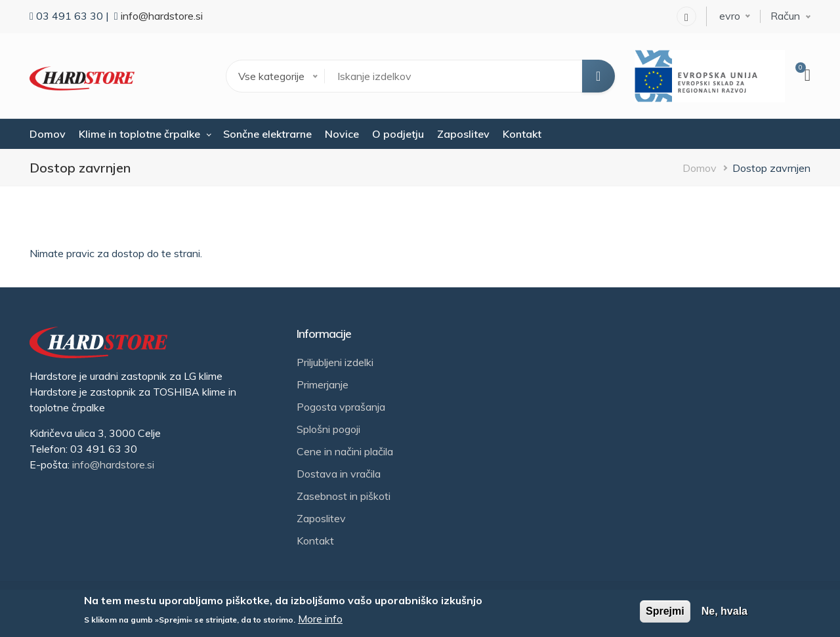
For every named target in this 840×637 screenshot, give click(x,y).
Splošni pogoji (328, 429)
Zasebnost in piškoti (344, 496)
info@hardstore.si (162, 16)
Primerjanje (323, 384)
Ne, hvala (724, 611)
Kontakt (522, 134)
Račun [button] (785, 16)
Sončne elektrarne (267, 134)
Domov (48, 134)
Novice (342, 134)
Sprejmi (665, 611)
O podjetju (398, 134)
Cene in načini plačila (345, 451)
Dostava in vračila (339, 474)
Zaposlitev (463, 134)
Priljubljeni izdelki (335, 362)
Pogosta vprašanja (341, 407)
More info (320, 619)
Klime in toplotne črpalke (139, 134)
